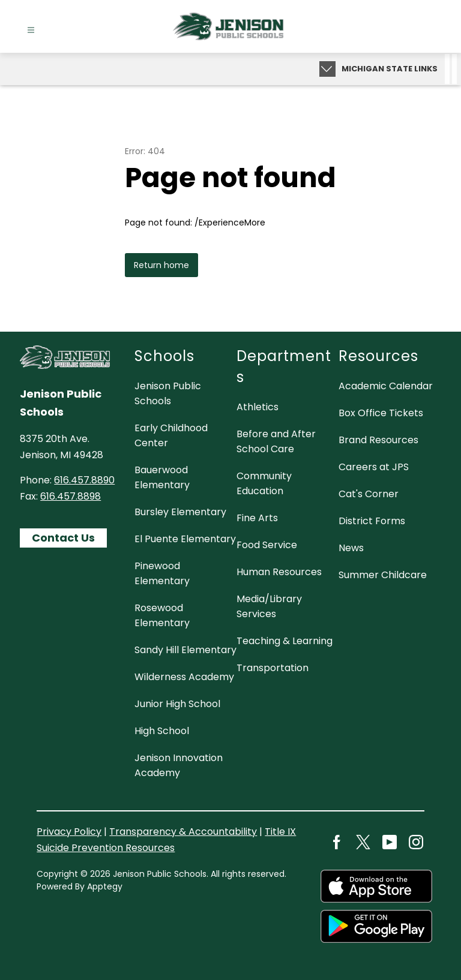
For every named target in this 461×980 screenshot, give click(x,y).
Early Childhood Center (171, 435)
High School (162, 731)
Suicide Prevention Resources (106, 848)
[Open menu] (31, 30)
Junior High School (177, 704)
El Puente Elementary (185, 539)
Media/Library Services (269, 606)
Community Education (264, 483)
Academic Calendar (386, 386)
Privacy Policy (69, 832)
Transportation (273, 668)
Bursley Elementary (180, 512)
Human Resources (279, 572)
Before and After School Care (276, 441)
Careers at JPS (374, 467)
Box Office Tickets (381, 413)
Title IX (280, 832)
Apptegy (105, 886)
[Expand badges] (327, 69)
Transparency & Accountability (183, 832)
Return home (161, 265)
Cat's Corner (369, 494)
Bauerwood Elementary (162, 477)
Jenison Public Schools (168, 393)
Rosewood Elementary (162, 615)
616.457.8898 (71, 496)
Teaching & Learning (285, 641)
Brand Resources (378, 440)
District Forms (372, 521)
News (351, 548)
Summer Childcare (383, 575)
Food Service (267, 545)
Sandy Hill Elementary (185, 650)
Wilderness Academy (184, 677)
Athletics (258, 407)
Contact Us (63, 538)
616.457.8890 (84, 480)
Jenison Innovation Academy (179, 765)
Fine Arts (257, 518)
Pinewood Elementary (162, 573)
